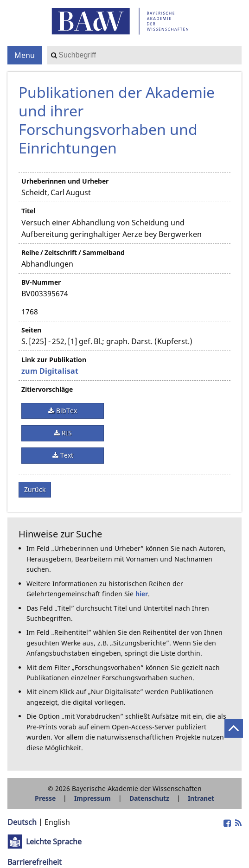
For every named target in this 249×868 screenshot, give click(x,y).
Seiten (31, 330)
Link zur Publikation (54, 360)
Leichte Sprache (54, 842)
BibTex (66, 411)
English (57, 822)
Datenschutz (149, 798)
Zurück (35, 489)
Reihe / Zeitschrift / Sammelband (73, 252)
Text (66, 455)
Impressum (93, 798)
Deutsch (22, 822)
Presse (45, 798)
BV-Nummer (41, 282)
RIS (66, 433)
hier (142, 594)
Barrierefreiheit (35, 862)
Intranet (201, 798)
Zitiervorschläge (47, 389)
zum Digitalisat (50, 371)
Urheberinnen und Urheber (65, 181)
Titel (28, 211)
